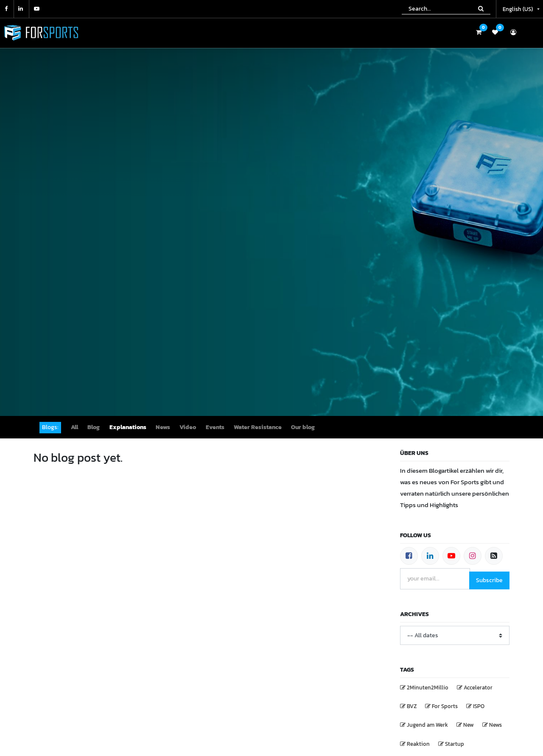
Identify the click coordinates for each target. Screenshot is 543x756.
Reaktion (418, 744)
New (469, 725)
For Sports (445, 706)
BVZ (412, 706)
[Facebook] (409, 556)
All (74, 427)
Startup (455, 744)
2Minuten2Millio (428, 688)
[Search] (481, 8)
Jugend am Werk (427, 725)
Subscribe (489, 580)
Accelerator (478, 688)
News (495, 725)
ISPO (479, 706)
